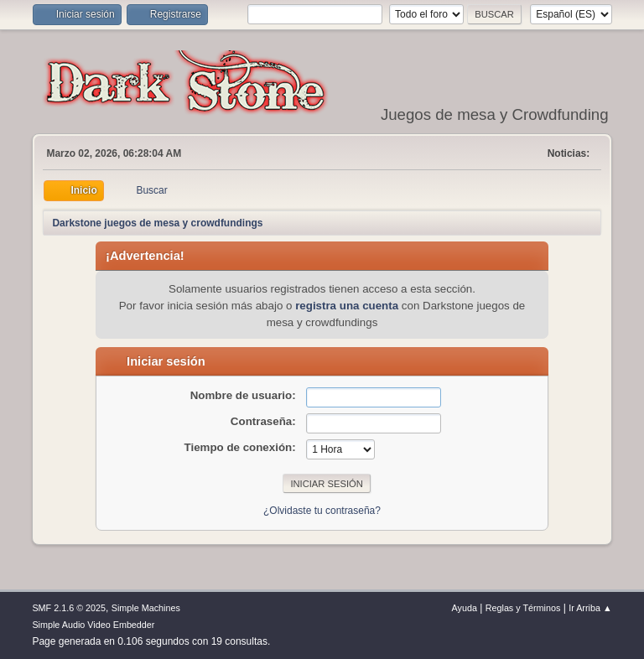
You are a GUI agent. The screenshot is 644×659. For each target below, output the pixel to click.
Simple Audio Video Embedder (93, 625)
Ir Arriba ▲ (590, 608)
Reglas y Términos (523, 608)
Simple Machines (146, 608)
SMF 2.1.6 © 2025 (69, 608)
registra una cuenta (347, 306)
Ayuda (465, 608)
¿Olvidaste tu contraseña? (322, 511)
